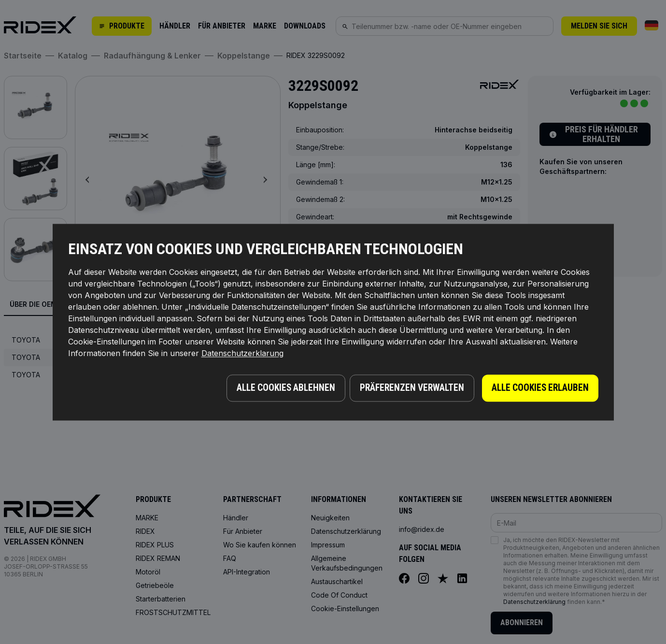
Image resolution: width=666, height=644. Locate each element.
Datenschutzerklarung (242, 355)
